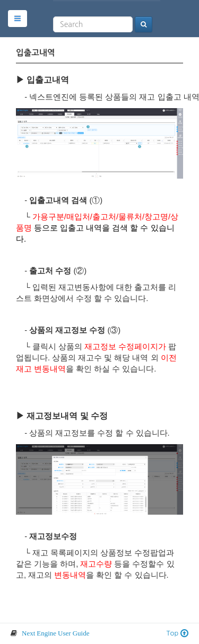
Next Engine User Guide (55, 633)
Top (178, 633)
